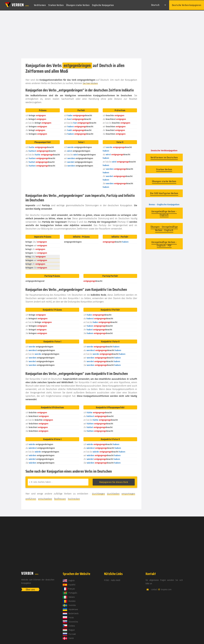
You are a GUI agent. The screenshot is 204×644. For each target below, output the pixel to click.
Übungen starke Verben (78, 5)
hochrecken (74, 498)
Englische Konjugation (103, 5)
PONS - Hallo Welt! (112, 579)
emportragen (128, 493)
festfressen (60, 498)
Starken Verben (56, 5)
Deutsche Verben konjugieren (187, 5)
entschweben (45, 498)
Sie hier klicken (90, 82)
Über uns (30, 589)
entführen (31, 498)
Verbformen (40, 5)
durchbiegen (98, 493)
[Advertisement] (102, 34)
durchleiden (113, 493)
